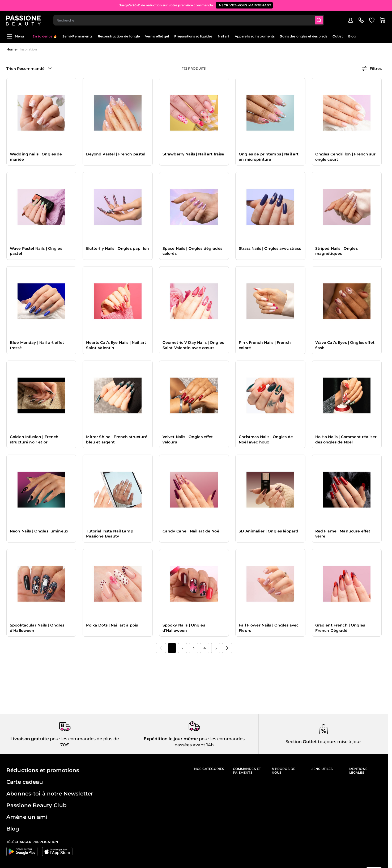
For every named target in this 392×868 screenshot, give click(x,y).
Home (11, 49)
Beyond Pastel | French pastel (116, 154)
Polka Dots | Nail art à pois (112, 625)
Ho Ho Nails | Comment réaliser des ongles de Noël (346, 439)
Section (294, 742)
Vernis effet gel (157, 36)
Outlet (338, 36)
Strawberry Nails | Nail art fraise (193, 154)
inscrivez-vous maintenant (244, 5)
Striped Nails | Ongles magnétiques (336, 251)
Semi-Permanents (77, 36)
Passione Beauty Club (37, 805)
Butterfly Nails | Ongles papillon (118, 248)
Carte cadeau (25, 782)
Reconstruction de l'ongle (119, 36)
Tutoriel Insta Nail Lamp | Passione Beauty (111, 534)
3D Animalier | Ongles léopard (269, 531)
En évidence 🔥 (45, 36)
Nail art (224, 36)
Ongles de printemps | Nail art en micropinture (269, 157)
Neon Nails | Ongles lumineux (39, 531)
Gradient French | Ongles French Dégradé (340, 628)
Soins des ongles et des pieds (303, 36)
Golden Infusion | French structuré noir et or (34, 439)
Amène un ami (27, 817)
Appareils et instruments (255, 36)
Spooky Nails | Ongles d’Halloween (184, 628)
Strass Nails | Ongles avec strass (270, 248)
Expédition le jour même (171, 739)
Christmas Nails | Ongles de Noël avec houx (266, 439)
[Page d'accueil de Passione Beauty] (24, 20)
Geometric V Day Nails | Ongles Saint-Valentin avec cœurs (193, 345)
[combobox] (189, 20)
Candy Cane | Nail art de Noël (191, 531)
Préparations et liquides (193, 36)
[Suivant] (227, 648)
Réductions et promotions (43, 770)
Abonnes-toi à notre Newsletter (50, 794)
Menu (15, 36)
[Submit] (319, 20)
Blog (352, 36)
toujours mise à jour (339, 742)
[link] (161, 648)
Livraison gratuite (30, 739)
